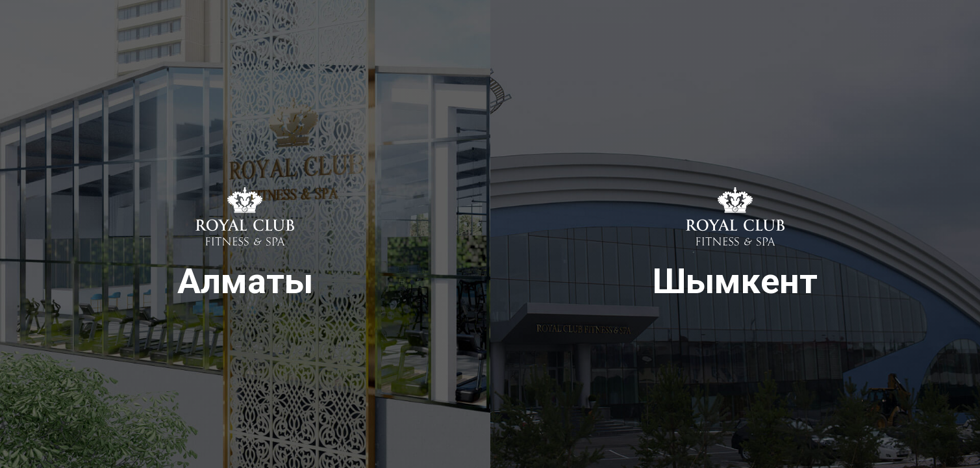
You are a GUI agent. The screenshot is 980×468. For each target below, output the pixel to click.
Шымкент (735, 261)
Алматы (245, 261)
